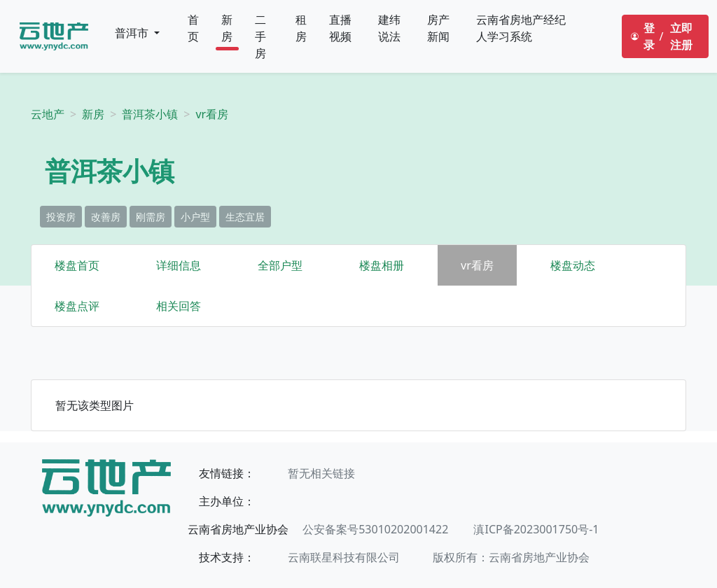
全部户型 (280, 265)
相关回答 (179, 306)
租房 (301, 28)
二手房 (260, 36)
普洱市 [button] (133, 33)
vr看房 (212, 114)
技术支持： (227, 557)
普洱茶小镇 (150, 114)
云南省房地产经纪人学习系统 (521, 28)
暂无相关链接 (321, 473)
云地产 (48, 114)
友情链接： (227, 473)
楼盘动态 (573, 265)
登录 (649, 36)
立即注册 (681, 36)
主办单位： (227, 501)
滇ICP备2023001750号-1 (536, 529)
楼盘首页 (77, 265)
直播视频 (340, 28)
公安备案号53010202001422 (375, 529)
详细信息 (179, 265)
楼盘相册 (382, 265)
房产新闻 (438, 28)
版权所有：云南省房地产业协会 (511, 557)
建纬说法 (389, 28)
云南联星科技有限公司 (344, 557)
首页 (193, 28)
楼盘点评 (77, 306)
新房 (227, 28)
